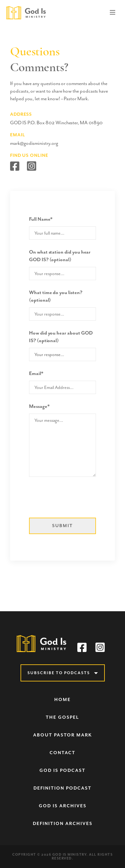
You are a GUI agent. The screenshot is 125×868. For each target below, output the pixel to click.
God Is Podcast (62, 770)
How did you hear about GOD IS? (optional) (61, 337)
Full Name (41, 219)
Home (62, 700)
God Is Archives (63, 806)
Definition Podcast (62, 788)
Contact (62, 753)
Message (39, 406)
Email (36, 373)
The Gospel (62, 717)
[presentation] (77, 499)
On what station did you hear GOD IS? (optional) (60, 256)
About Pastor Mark (63, 735)
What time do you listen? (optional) (56, 296)
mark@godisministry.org (34, 143)
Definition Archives (63, 824)
